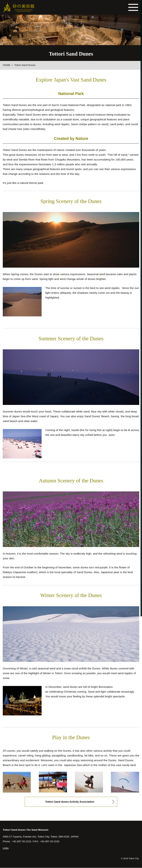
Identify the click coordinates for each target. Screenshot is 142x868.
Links (6, 848)
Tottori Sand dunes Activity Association (70, 802)
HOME (7, 65)
